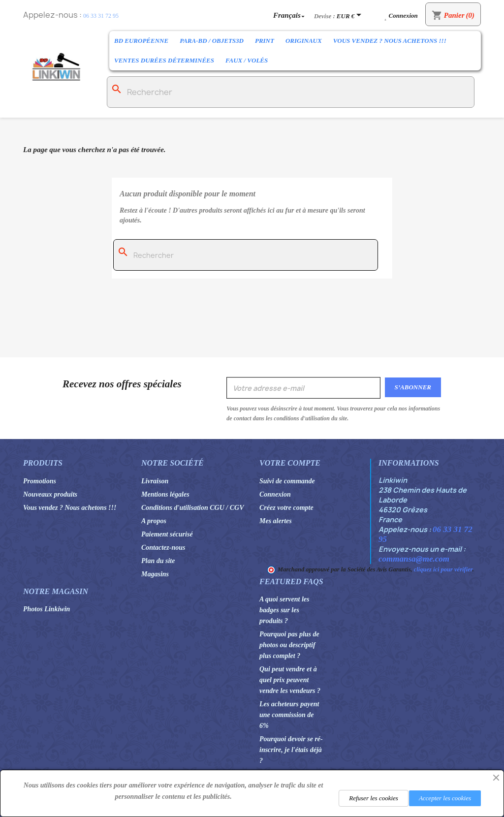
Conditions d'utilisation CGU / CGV (193, 508)
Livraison (155, 481)
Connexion (275, 494)
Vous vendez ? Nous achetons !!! (390, 41)
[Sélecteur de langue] (290, 15)
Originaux (304, 41)
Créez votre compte (286, 508)
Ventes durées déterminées (164, 60)
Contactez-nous (163, 548)
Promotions (40, 481)
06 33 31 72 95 (101, 16)
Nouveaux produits (50, 494)
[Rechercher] (291, 92)
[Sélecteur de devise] (351, 16)
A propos (154, 521)
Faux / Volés (247, 60)
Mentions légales (165, 494)
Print (265, 41)
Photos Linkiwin (47, 609)
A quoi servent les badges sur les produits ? (284, 610)
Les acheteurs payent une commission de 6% (289, 715)
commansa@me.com (414, 559)
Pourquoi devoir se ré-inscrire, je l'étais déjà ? (291, 750)
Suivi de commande (287, 481)
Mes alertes (276, 521)
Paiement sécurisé (167, 534)
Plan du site (158, 561)
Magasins (155, 574)
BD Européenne (141, 41)
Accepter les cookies (445, 798)
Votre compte (290, 463)
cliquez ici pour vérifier (443, 569)
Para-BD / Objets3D (212, 41)
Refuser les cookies (374, 798)
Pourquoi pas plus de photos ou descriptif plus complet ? (289, 645)
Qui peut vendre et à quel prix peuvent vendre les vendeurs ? (290, 680)
